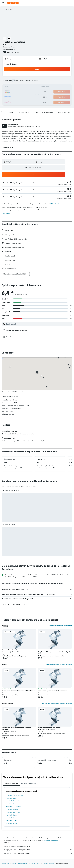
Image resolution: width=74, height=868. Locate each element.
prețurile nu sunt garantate (51, 840)
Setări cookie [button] (6, 213)
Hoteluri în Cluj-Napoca (13, 807)
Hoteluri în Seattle (12, 821)
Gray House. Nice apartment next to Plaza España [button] (54, 652)
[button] (3, 3)
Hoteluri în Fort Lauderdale (14, 795)
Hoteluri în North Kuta (13, 812)
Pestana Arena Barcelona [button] (11, 650)
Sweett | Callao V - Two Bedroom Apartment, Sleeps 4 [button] (17, 729)
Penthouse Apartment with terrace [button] (49, 728)
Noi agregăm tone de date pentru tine (38, 850)
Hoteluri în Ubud (11, 818)
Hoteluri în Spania (35, 864)
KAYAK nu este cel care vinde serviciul (38, 846)
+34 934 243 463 (9, 49)
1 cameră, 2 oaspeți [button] (11, 64)
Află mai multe (55, 204)
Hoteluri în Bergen (12, 823)
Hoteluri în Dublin (11, 798)
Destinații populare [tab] (11, 783)
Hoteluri (14, 864)
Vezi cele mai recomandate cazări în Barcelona (57, 703)
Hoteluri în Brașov (12, 815)
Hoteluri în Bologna (12, 809)
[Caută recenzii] (39, 324)
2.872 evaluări (14, 52)
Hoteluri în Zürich (11, 804)
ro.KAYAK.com (5, 864)
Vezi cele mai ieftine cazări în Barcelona (59, 664)
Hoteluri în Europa (23, 864)
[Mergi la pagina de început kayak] (13, 3)
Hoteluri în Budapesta (13, 801)
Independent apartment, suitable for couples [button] (53, 691)
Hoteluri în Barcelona (48, 864)
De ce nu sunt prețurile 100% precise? (38, 853)
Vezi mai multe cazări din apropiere (61, 626)
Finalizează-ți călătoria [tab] (29, 783)
